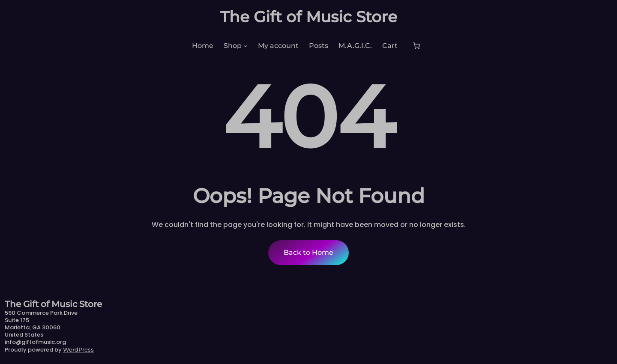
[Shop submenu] (246, 46)
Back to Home (308, 252)
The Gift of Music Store (309, 17)
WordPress (78, 349)
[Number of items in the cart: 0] (416, 46)
